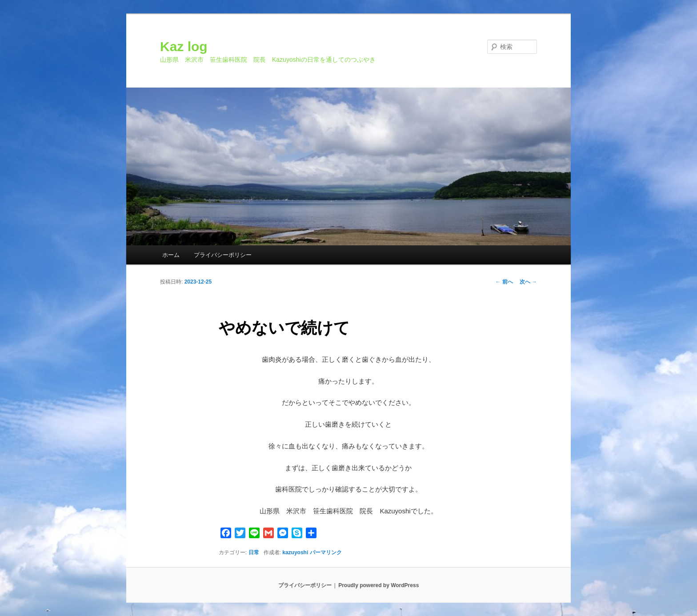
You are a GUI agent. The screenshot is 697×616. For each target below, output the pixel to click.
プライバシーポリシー (223, 255)
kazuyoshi (295, 552)
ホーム (171, 255)
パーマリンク (326, 552)
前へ (504, 282)
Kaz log (184, 46)
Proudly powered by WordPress (379, 585)
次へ (528, 282)
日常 (254, 552)
